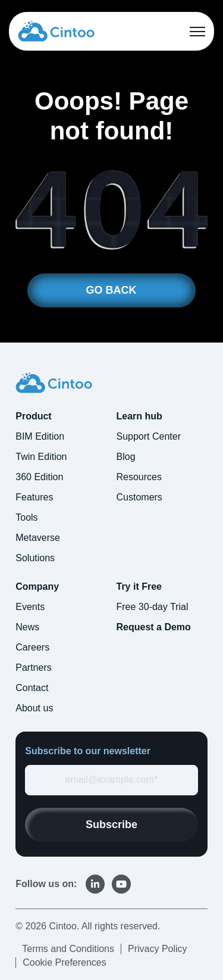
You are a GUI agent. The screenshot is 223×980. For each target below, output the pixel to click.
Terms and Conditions (68, 949)
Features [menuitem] (34, 497)
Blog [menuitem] (126, 457)
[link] (56, 31)
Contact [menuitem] (32, 688)
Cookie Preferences (65, 962)
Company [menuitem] (37, 587)
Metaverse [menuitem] (38, 538)
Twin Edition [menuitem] (41, 457)
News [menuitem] (27, 627)
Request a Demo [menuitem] (154, 627)
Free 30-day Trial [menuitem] (153, 607)
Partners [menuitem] (33, 668)
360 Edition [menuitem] (39, 477)
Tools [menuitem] (26, 517)
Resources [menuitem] (139, 477)
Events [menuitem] (30, 607)
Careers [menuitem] (32, 647)
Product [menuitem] (33, 416)
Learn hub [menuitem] (139, 416)
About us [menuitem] (34, 708)
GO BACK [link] (111, 290)
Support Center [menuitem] (149, 436)
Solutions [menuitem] (35, 558)
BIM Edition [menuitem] (40, 436)
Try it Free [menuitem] (139, 587)
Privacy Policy (158, 949)
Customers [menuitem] (139, 497)
